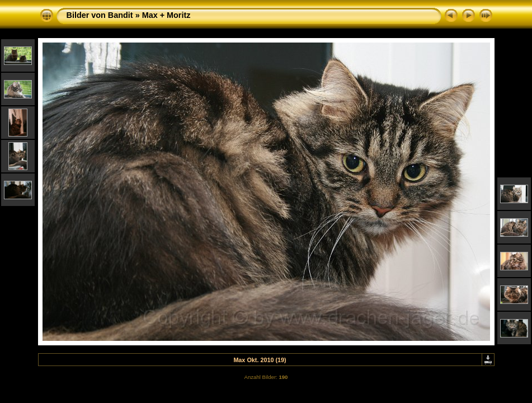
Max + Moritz (166, 15)
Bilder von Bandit (100, 15)
